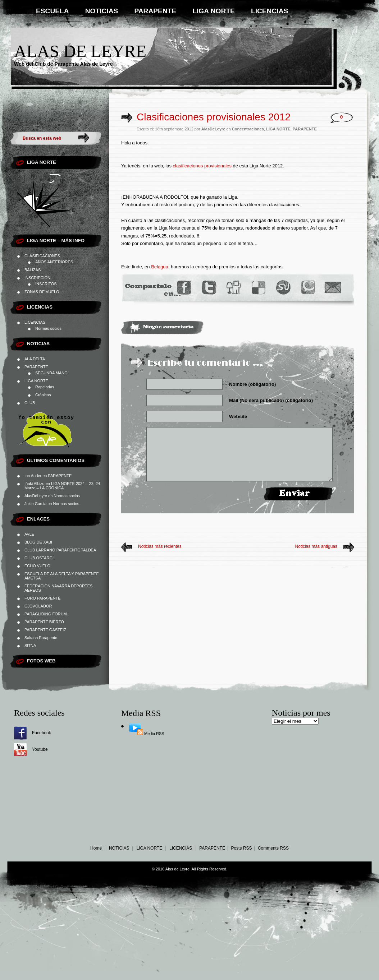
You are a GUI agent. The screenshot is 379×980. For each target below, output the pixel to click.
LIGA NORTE (214, 11)
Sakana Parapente (41, 638)
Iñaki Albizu (35, 484)
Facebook (42, 733)
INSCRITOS (46, 284)
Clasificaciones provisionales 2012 (214, 117)
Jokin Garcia (35, 504)
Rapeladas (45, 387)
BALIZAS (33, 270)
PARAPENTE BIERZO (44, 622)
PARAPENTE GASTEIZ (45, 630)
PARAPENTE (155, 11)
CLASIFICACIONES (42, 256)
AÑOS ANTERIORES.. (55, 262)
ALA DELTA (35, 359)
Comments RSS (273, 848)
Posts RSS (241, 848)
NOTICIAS (102, 11)
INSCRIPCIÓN (37, 278)
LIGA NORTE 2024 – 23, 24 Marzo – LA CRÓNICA (62, 486)
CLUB (30, 403)
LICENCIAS (270, 11)
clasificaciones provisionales (202, 166)
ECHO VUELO (37, 566)
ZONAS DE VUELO (42, 292)
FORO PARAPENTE (43, 598)
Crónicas (43, 395)
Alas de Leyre (80, 51)
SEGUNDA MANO (51, 373)
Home (96, 848)
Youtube (40, 749)
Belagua (160, 267)
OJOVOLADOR (38, 606)
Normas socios (48, 328)
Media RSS (154, 734)
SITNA (30, 646)
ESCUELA (52, 11)
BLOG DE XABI (38, 542)
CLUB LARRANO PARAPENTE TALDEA (60, 550)
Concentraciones (248, 129)
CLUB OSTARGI (39, 558)
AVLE (29, 534)
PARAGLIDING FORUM (46, 614)
